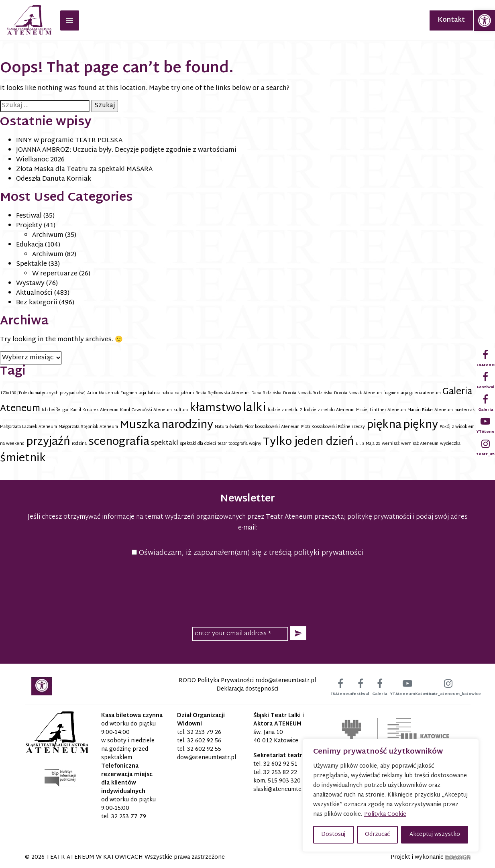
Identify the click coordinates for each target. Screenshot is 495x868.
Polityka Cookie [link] (385, 814)
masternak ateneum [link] (474, 410)
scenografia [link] (119, 442)
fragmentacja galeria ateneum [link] (412, 393)
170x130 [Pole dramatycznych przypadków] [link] (43, 393)
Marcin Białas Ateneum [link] (430, 410)
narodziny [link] (187, 425)
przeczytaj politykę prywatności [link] (363, 517)
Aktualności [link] (34, 293)
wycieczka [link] (450, 444)
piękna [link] (384, 425)
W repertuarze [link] (55, 274)
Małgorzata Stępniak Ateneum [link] (88, 427)
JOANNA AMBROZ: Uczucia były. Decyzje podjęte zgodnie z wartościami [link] (126, 150)
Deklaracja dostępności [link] (247, 689)
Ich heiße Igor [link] (55, 410)
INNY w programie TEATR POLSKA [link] (69, 141)
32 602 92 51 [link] (280, 764)
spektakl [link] (165, 443)
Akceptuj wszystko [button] (435, 834)
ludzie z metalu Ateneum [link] (329, 410)
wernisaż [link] (391, 444)
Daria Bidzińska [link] (266, 393)
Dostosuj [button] (333, 834)
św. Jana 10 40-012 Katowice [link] (276, 737)
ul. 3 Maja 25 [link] (368, 444)
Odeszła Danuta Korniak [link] (54, 179)
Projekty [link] (29, 226)
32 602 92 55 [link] (204, 749)
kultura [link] (181, 410)
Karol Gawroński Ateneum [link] (146, 410)
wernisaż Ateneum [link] (420, 444)
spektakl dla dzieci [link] (198, 444)
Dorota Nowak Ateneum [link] (358, 393)
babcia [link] (154, 393)
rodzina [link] (79, 444)
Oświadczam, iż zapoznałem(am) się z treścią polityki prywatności (247, 553)
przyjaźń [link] (48, 442)
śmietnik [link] (23, 459)
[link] (485, 20)
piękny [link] (421, 425)
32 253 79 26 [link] (204, 733)
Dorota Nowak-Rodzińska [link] (308, 393)
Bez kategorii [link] (37, 303)
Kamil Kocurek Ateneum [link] (94, 410)
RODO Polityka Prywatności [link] (216, 681)
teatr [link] (222, 444)
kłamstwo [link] (215, 409)
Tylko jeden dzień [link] (309, 442)
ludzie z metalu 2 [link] (285, 410)
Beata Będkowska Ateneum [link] (223, 393)
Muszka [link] (140, 425)
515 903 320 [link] (284, 781)
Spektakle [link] (32, 264)
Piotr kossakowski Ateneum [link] (272, 427)
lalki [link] (255, 408)
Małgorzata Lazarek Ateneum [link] (29, 427)
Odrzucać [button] (377, 834)
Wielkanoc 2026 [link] (40, 160)
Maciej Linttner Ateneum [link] (381, 410)
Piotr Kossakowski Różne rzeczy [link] (333, 427)
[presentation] (248, 591)
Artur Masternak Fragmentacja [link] (117, 393)
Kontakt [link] (451, 20)
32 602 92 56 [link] (204, 741)
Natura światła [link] (229, 427)
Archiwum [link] (48, 235)
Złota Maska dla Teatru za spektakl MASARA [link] (84, 170)
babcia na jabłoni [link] (178, 393)
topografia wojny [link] (245, 444)
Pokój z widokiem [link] (457, 427)
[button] (298, 633)
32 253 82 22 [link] (280, 773)
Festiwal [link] (29, 216)
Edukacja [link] (30, 245)
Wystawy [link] (30, 284)
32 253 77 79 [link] (129, 817)
